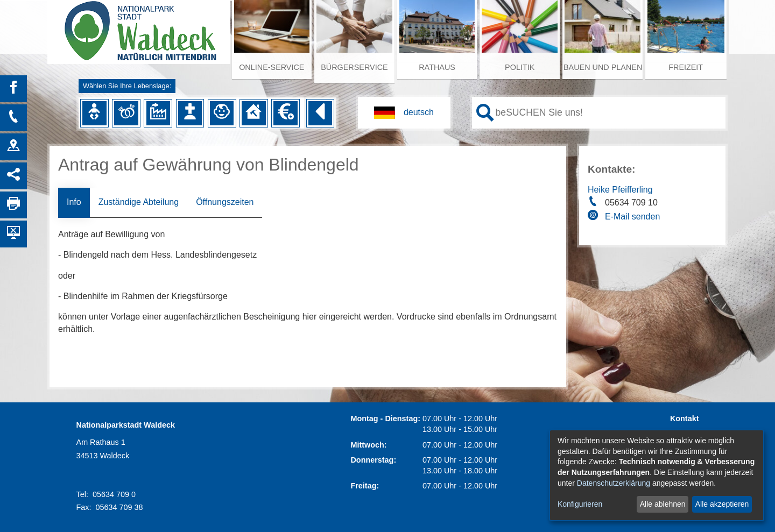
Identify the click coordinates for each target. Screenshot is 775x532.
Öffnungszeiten (225, 202)
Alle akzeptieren (722, 504)
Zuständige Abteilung (139, 202)
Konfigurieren (580, 504)
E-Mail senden (632, 217)
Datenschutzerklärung (614, 483)
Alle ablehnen (663, 504)
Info (74, 202)
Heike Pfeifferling (620, 190)
